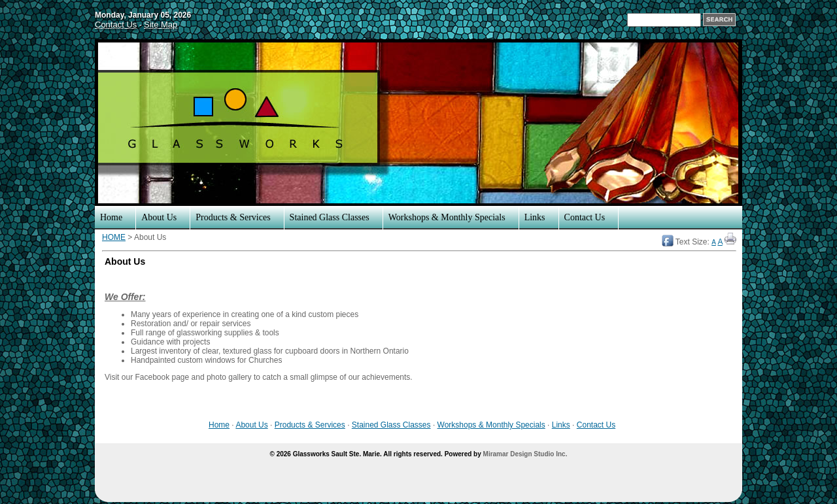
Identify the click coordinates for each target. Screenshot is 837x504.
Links (535, 217)
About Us (159, 217)
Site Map (161, 25)
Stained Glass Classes (330, 217)
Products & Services (233, 217)
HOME (114, 237)
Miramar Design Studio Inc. (525, 454)
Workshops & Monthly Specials (447, 217)
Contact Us (116, 25)
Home (111, 217)
